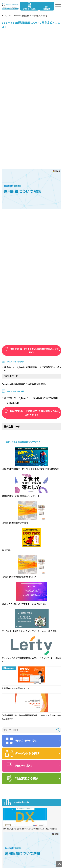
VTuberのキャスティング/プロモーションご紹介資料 (24, 604)
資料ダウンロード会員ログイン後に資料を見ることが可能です (34, 351)
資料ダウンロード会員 (29, 8)
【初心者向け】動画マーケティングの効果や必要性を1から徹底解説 (30, 469)
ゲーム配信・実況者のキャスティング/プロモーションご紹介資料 (29, 631)
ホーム (4, 16)
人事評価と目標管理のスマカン (15, 688)
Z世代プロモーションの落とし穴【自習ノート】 (21, 496)
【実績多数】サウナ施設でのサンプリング (19, 577)
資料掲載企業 (47, 8)
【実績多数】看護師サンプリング (15, 523)
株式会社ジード (11, 376)
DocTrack (6, 550)
